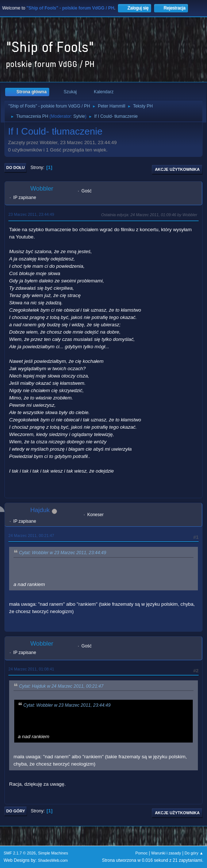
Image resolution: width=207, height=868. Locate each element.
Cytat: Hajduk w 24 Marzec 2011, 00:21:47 (61, 686)
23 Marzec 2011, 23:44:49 (31, 214)
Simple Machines (53, 853)
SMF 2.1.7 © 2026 (20, 853)
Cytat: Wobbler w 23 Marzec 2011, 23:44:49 (63, 553)
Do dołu (16, 168)
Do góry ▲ (194, 853)
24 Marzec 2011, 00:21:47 (31, 536)
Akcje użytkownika (177, 169)
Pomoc (142, 853)
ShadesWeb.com (53, 860)
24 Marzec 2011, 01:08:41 (31, 669)
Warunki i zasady (166, 853)
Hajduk (40, 510)
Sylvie (79, 116)
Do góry (16, 811)
